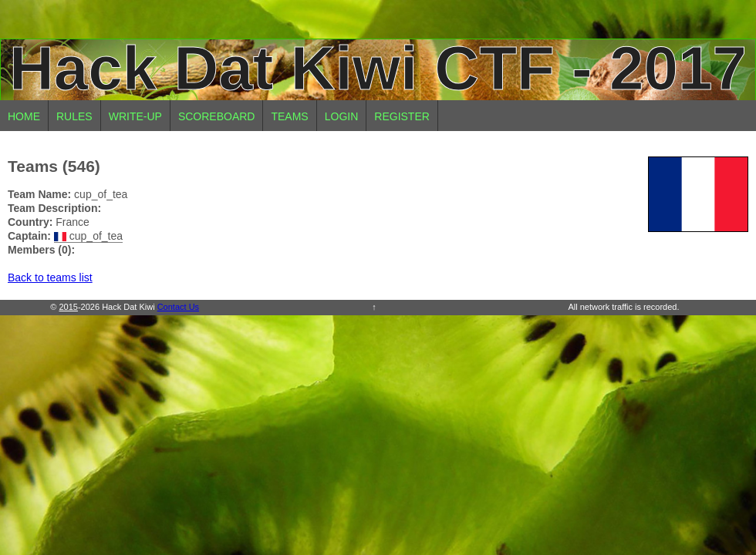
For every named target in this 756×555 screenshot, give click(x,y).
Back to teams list (50, 277)
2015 (68, 307)
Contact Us (178, 307)
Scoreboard (217, 116)
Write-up (135, 116)
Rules (74, 116)
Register (402, 116)
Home (24, 116)
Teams (289, 116)
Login (342, 116)
